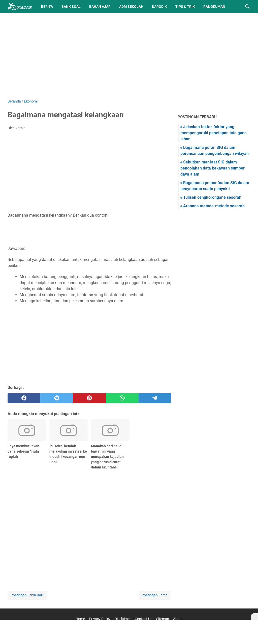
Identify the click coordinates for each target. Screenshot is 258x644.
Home (80, 619)
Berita (47, 7)
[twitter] (57, 398)
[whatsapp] (122, 398)
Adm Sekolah (131, 7)
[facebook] (24, 398)
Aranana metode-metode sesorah (214, 206)
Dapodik (159, 7)
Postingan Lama (155, 595)
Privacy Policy (100, 619)
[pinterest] (89, 398)
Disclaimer (123, 619)
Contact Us (143, 619)
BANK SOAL (71, 7)
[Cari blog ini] (247, 7)
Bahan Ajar (100, 7)
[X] (254, 617)
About (178, 619)
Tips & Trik (185, 7)
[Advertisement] (129, 56)
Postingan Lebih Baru (27, 595)
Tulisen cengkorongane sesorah (212, 197)
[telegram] (155, 398)
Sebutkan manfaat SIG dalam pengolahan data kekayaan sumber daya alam (213, 168)
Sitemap (163, 619)
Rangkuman (214, 7)
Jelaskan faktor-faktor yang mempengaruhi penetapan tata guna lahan (214, 133)
